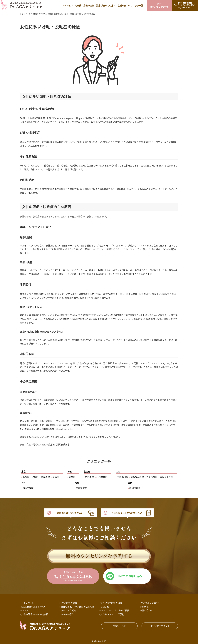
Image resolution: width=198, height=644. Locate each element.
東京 (24, 471)
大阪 (118, 471)
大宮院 (72, 477)
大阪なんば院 (137, 477)
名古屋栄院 (102, 477)
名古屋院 (89, 477)
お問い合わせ (119, 626)
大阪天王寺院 (166, 477)
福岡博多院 (135, 488)
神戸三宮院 (28, 488)
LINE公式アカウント (160, 626)
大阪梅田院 (123, 477)
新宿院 (26, 477)
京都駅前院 (81, 488)
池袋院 (35, 477)
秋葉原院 (45, 477)
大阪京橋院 (152, 477)
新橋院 (56, 477)
